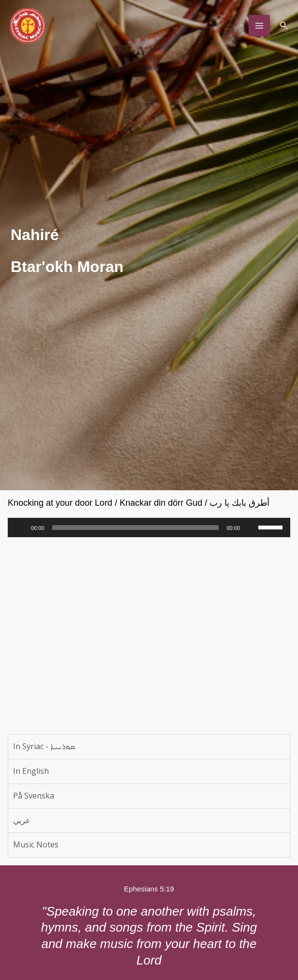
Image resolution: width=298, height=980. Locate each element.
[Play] (20, 528)
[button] (284, 27)
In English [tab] (31, 771)
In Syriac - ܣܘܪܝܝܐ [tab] (44, 746)
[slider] (136, 528)
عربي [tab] (22, 820)
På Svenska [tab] (34, 796)
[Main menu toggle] (259, 27)
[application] (149, 528)
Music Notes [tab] (36, 844)
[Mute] (251, 528)
